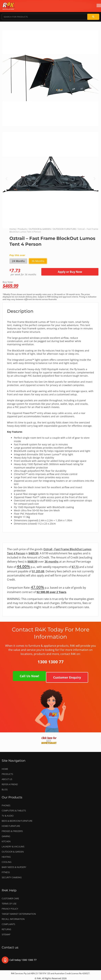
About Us (7, 779)
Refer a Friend (10, 784)
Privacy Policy (10, 909)
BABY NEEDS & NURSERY (14, 867)
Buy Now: (50, 284)
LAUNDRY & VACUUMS (14, 847)
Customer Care (10, 898)
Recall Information (13, 919)
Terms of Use (9, 904)
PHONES (7, 805)
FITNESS (6, 872)
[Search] (93, 17)
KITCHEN (6, 841)
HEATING (6, 857)
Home (13, 229)
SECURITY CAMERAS (12, 877)
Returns (6, 929)
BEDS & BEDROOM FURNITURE (18, 821)
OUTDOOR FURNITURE (64, 229)
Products (22, 229)
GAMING (6, 836)
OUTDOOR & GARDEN (40, 229)
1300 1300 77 (51, 662)
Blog (5, 789)
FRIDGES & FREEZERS (12, 831)
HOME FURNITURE (11, 826)
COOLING (7, 862)
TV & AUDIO (8, 816)
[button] (6, 179)
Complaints (8, 924)
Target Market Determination (19, 914)
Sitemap (6, 934)
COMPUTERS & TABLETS (15, 811)
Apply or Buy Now (70, 272)
